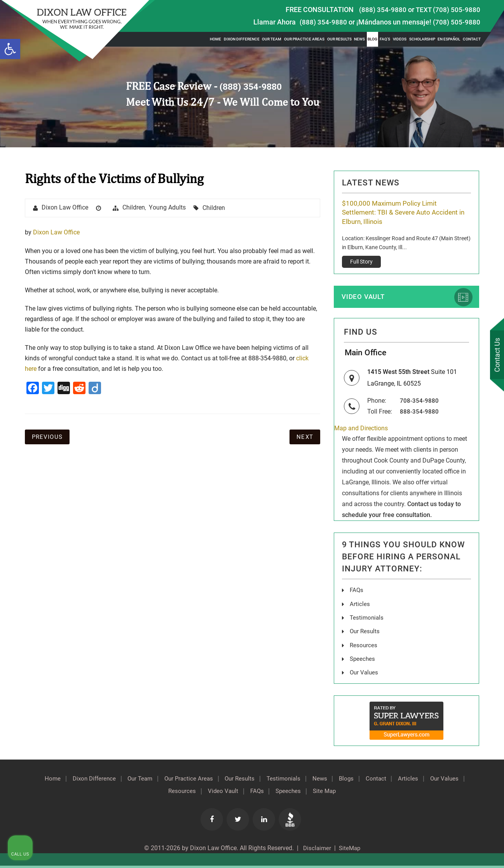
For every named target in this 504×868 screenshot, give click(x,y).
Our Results (339, 39)
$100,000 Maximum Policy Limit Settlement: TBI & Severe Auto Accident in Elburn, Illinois (403, 213)
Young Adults (168, 208)
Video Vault (364, 298)
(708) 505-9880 (457, 22)
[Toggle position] (462, 620)
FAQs (357, 594)
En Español (449, 39)
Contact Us (496, 355)
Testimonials (308, 781)
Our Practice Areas (304, 39)
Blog (372, 39)
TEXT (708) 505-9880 (448, 10)
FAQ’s (385, 39)
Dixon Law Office (65, 208)
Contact (472, 39)
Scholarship (422, 39)
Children (134, 208)
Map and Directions (361, 432)
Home (215, 39)
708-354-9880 (419, 404)
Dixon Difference (242, 39)
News (359, 39)
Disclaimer (315, 850)
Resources (198, 794)
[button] (10, 49)
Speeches (312, 794)
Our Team (272, 39)
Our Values (156, 794)
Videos (400, 39)
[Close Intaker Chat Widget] (478, 620)
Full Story (361, 262)
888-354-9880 (419, 415)
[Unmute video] (366, 620)
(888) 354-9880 (382, 10)
